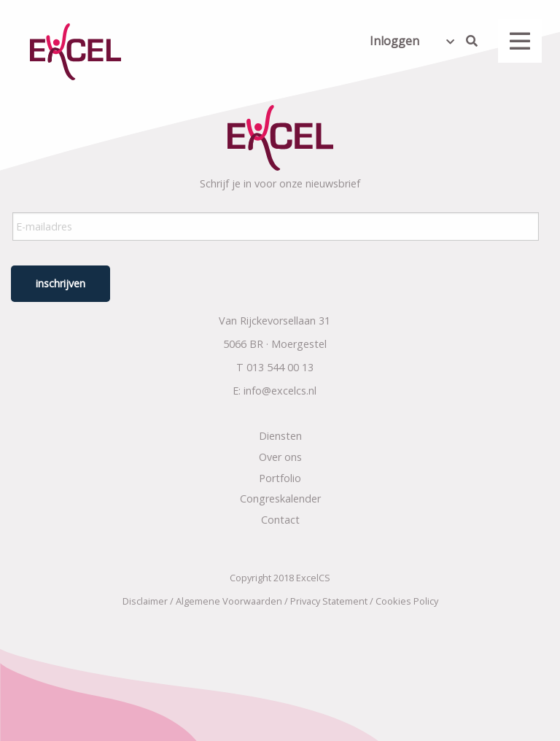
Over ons (280, 457)
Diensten (280, 436)
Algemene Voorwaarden (229, 601)
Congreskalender (280, 498)
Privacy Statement (329, 601)
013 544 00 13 (280, 367)
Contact (280, 520)
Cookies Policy (407, 601)
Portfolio (280, 478)
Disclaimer (145, 601)
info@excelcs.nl (280, 391)
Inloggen (394, 41)
